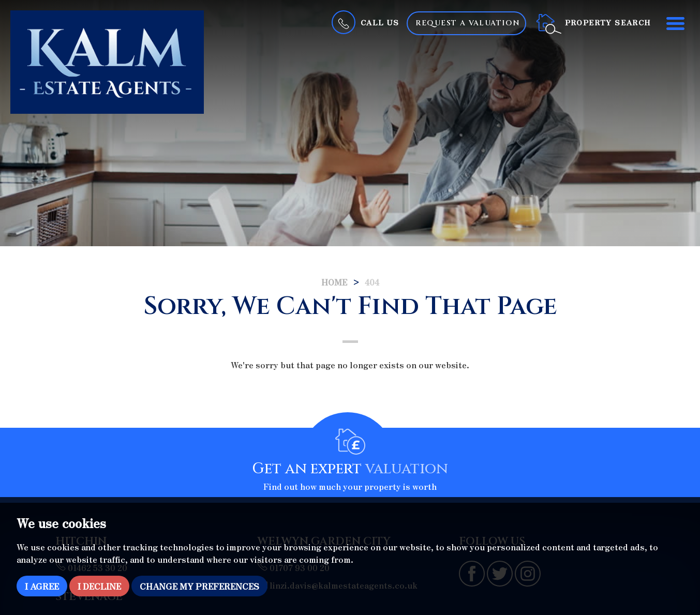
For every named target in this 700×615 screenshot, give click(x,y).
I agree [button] (42, 586)
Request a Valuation (468, 23)
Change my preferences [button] (199, 586)
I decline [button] (99, 586)
